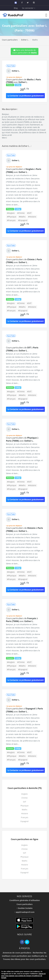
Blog (16, 8)
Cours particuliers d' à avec (24, 171)
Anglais (24, 794)
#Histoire (32, 217)
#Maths (22, 217)
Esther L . (25, 40)
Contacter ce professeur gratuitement (25, 96)
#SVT (29, 213)
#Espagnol (23, 220)
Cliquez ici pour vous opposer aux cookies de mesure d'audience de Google (23, 976)
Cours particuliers (10, 40)
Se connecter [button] (29, 8)
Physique (24, 806)
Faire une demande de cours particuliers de (25, 51)
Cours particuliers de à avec (23, 81)
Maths (25, 810)
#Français (11, 220)
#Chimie (21, 213)
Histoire (25, 813)
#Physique (12, 217)
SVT (25, 802)
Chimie (24, 798)
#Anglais (11, 213)
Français (25, 817)
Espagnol (24, 821)
